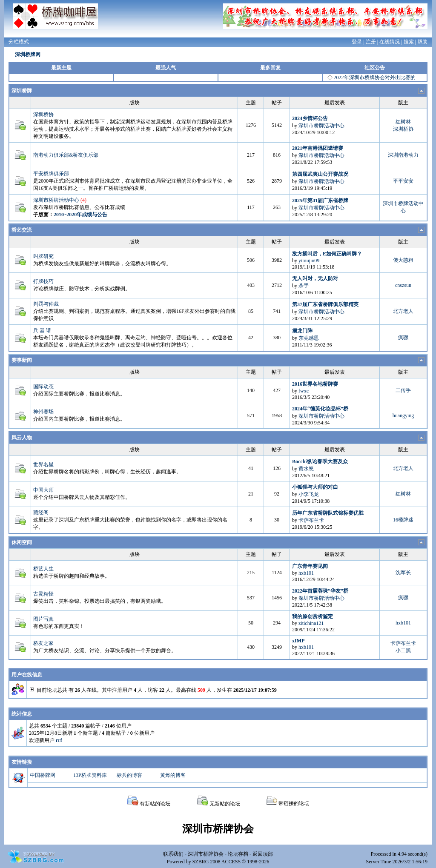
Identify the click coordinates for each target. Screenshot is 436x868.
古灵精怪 (43, 594)
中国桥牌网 (43, 775)
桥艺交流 (22, 230)
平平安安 (403, 181)
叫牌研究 (43, 256)
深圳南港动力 (403, 155)
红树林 (403, 122)
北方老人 (403, 311)
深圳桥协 (43, 115)
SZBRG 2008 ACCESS (217, 862)
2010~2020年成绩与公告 (80, 215)
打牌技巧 (43, 281)
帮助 (422, 42)
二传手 (403, 390)
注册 (371, 42)
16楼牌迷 (403, 520)
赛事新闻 (22, 360)
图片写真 (43, 619)
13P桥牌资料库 (90, 775)
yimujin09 (309, 261)
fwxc (304, 391)
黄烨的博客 (173, 775)
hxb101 (306, 573)
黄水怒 (306, 469)
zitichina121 (311, 623)
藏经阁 (41, 513)
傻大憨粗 (403, 260)
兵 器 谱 (42, 330)
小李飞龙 (309, 494)
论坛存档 (238, 854)
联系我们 (173, 854)
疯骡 (403, 338)
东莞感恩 (309, 338)
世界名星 (43, 464)
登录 (357, 42)
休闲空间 (22, 542)
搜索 (409, 42)
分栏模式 (19, 42)
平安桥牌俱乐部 (51, 174)
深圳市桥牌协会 (206, 854)
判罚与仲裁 (46, 304)
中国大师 (43, 490)
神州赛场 (43, 412)
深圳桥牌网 (28, 54)
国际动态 (43, 387)
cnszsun (403, 285)
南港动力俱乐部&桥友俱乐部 (66, 155)
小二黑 (403, 650)
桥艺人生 (43, 569)
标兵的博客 (129, 775)
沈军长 (403, 573)
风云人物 (22, 438)
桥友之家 (43, 643)
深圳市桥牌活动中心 (321, 126)
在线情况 (390, 42)
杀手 (304, 286)
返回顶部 (263, 854)
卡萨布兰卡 (311, 520)
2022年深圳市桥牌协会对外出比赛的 (375, 77)
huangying (403, 415)
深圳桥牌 (22, 91)
